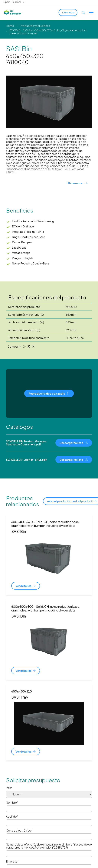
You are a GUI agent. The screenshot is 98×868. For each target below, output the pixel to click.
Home (10, 26)
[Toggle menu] (91, 12)
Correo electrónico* (19, 830)
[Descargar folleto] (74, 443)
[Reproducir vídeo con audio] (49, 393)
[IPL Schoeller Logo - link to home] (13, 12)
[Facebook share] (24, 346)
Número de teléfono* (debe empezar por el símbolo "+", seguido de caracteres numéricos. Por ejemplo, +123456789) (49, 846)
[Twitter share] (29, 346)
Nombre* (12, 802)
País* (9, 788)
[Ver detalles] (26, 586)
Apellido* (12, 816)
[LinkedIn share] (34, 346)
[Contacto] (68, 12)
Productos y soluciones (35, 26)
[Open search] (83, 12)
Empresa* (12, 861)
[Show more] (80, 183)
